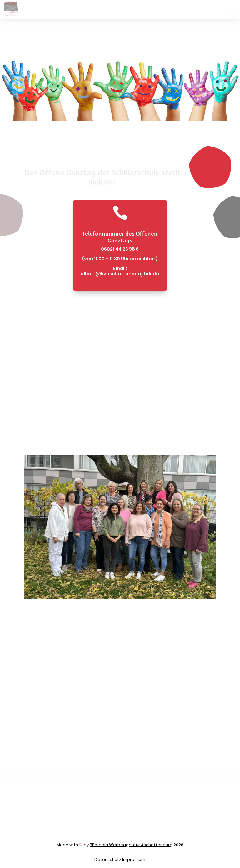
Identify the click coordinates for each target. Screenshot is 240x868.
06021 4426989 (68, 819)
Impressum (134, 859)
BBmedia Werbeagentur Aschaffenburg (131, 845)
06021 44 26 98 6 (120, 249)
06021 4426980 (69, 814)
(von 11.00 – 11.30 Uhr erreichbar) (120, 259)
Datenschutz (108, 859)
